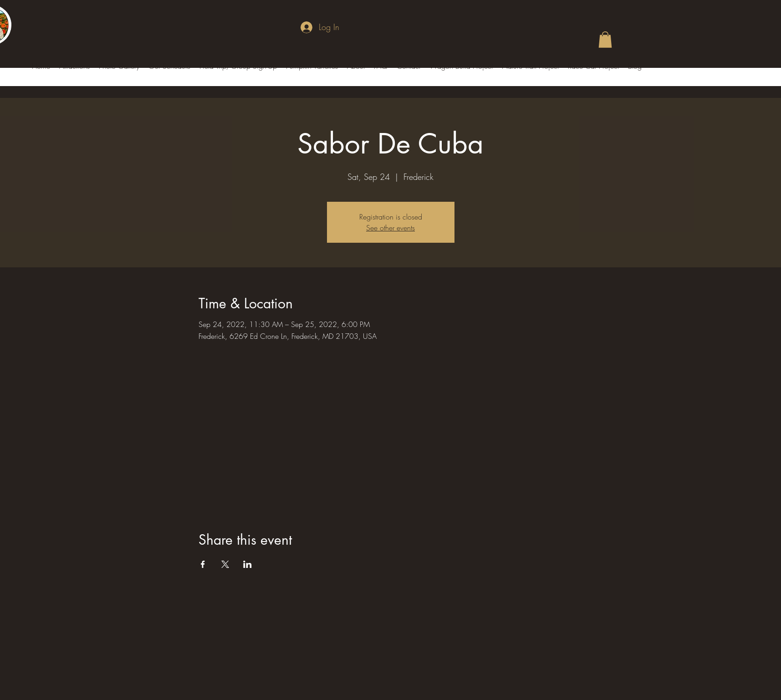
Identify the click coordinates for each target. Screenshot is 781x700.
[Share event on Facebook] (203, 564)
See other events (390, 228)
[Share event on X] (225, 564)
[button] (605, 40)
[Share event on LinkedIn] (248, 564)
